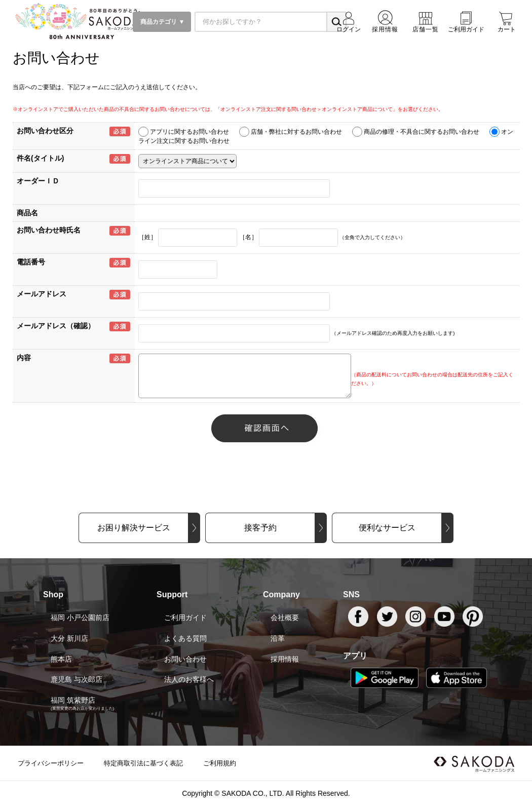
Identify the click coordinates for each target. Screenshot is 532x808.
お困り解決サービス (134, 528)
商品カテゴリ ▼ (162, 22)
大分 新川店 (69, 638)
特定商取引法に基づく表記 (143, 763)
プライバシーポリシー (51, 763)
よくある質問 (185, 638)
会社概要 (285, 618)
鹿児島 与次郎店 (77, 679)
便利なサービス (387, 528)
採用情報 (285, 659)
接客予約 (260, 528)
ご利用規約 (220, 763)
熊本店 (61, 659)
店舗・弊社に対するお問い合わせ (296, 132)
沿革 (278, 638)
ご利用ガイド (185, 618)
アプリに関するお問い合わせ (189, 132)
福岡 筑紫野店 (73, 700)
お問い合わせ (185, 659)
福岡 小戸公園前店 (80, 618)
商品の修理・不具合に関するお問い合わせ (422, 132)
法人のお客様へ (189, 679)
